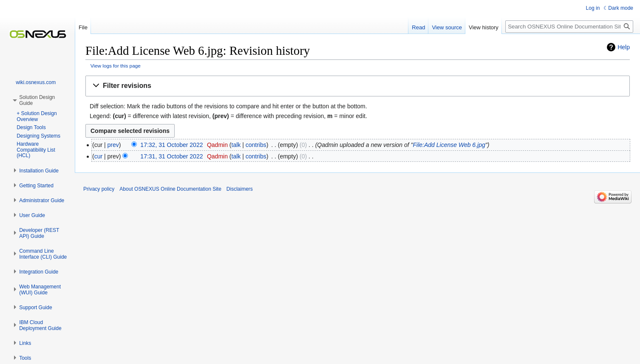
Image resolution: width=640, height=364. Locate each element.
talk (236, 145)
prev (113, 145)
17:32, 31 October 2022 (171, 145)
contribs (256, 145)
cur (98, 156)
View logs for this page (116, 66)
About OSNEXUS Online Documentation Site (170, 189)
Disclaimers (240, 189)
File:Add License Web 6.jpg (449, 145)
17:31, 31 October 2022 (171, 156)
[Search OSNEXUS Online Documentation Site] (569, 27)
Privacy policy (99, 189)
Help (624, 47)
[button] (358, 86)
